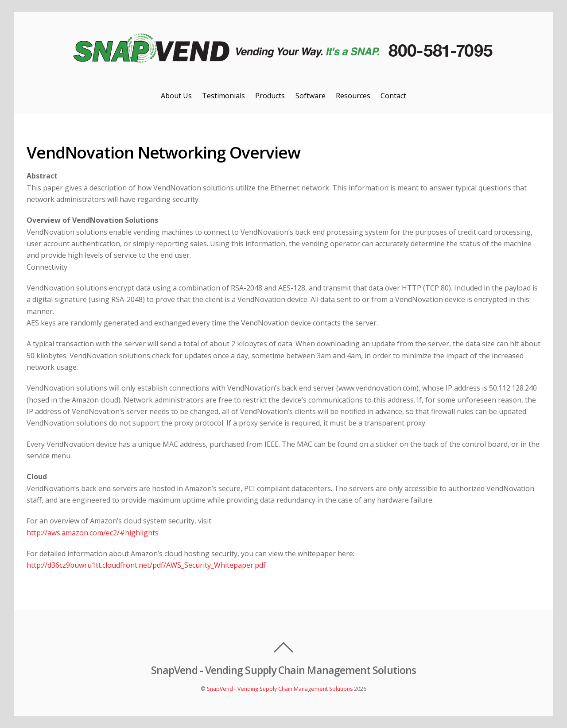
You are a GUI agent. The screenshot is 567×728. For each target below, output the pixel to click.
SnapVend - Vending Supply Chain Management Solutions (280, 689)
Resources (353, 96)
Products (270, 96)
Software (311, 96)
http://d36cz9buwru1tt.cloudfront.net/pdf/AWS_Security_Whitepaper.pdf (146, 565)
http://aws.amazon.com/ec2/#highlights (93, 533)
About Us (176, 96)
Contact (393, 96)
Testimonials (223, 96)
